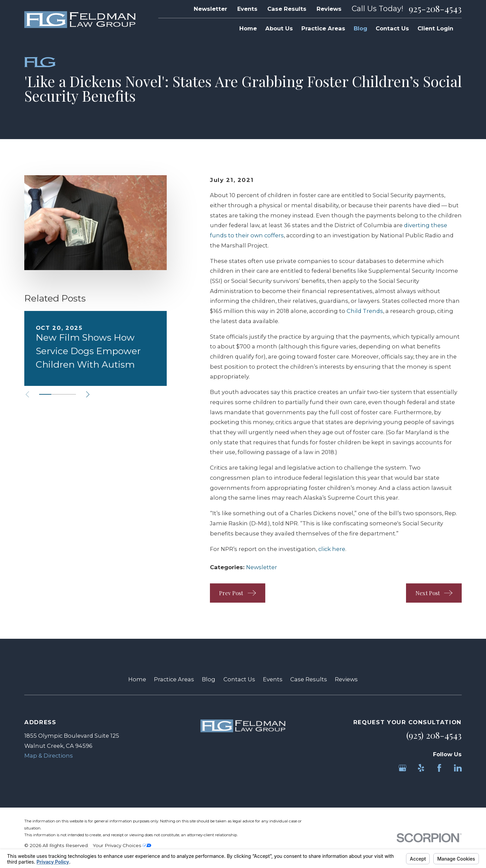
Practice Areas (174, 679)
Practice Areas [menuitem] (323, 28)
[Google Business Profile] (402, 768)
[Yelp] (421, 768)
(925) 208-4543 (434, 735)
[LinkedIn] (458, 768)
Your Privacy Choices (122, 845)
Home (137, 679)
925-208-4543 (435, 9)
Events (247, 9)
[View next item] (88, 394)
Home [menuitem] (248, 28)
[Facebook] (439, 768)
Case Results (287, 9)
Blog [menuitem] (360, 28)
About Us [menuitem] (279, 28)
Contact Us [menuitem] (392, 28)
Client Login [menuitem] (435, 28)
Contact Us (239, 679)
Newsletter (210, 9)
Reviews (329, 9)
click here (332, 549)
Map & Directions (49, 756)
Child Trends (365, 311)
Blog (209, 679)
